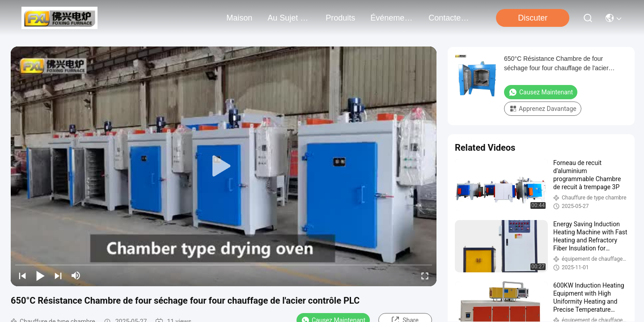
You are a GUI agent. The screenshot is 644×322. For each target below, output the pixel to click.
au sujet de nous (289, 18)
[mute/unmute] (76, 275)
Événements (392, 18)
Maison (239, 18)
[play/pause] (40, 275)
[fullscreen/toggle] (425, 275)
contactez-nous (450, 18)
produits (340, 18)
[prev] (22, 275)
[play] (224, 166)
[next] (58, 275)
